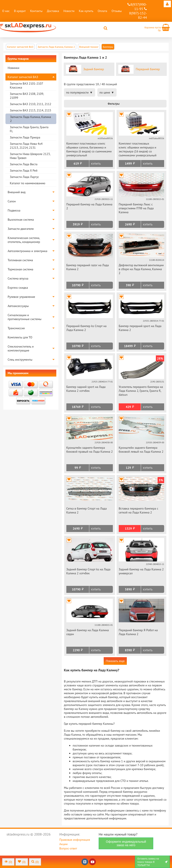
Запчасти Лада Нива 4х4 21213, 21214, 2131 (26, 146)
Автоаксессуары (18, 306)
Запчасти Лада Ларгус (24, 177)
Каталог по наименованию (28, 183)
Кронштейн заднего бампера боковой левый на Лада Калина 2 (141, 450)
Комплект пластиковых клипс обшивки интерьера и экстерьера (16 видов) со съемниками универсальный (138, 149)
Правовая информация (75, 840)
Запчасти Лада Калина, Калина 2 (31, 119)
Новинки (13, 68)
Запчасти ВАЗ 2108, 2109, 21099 (27, 96)
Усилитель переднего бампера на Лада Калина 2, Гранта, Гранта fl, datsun (141, 391)
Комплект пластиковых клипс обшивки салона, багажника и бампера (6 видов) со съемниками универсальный (89, 149)
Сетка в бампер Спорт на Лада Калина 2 (87, 510)
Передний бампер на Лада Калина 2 (89, 206)
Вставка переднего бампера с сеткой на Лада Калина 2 (138, 510)
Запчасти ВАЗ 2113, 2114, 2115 (31, 110)
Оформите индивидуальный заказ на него (126, 843)
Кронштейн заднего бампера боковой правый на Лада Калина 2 (90, 450)
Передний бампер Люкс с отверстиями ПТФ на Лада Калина (136, 208)
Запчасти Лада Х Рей (24, 171)
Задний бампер (94, 69)
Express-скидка (18, 288)
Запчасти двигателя (21, 229)
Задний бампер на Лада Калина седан (88, 632)
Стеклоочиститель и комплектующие (21, 348)
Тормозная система (20, 269)
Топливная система (20, 260)
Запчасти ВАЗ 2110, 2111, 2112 (31, 104)
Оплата (102, 11)
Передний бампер (148, 69)
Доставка (53, 11)
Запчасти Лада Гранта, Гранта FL (29, 129)
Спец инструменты (20, 360)
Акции (64, 844)
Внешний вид (17, 192)
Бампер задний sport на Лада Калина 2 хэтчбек (86, 389)
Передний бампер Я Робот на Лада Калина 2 (138, 632)
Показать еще (115, 661)
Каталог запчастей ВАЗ (23, 77)
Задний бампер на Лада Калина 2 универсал (141, 571)
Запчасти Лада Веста (24, 164)
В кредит (20, 11)
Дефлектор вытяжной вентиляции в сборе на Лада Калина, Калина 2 (141, 269)
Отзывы (117, 11)
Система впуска (18, 278)
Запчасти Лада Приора (25, 137)
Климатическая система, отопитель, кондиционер (24, 240)
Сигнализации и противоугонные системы (25, 317)
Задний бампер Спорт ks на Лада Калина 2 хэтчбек (88, 571)
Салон (12, 201)
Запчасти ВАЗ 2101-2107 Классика (26, 85)
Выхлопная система (21, 220)
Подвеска (14, 210)
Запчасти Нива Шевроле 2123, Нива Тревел (30, 156)
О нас (6, 11)
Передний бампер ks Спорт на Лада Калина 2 (86, 328)
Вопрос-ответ (68, 848)
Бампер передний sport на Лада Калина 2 (140, 328)
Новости (69, 11)
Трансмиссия (16, 328)
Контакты (36, 11)
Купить (96, 164)
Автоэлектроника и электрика (28, 251)
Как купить (86, 11)
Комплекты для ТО (20, 337)
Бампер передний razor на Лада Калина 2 (88, 267)
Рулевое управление (21, 297)
